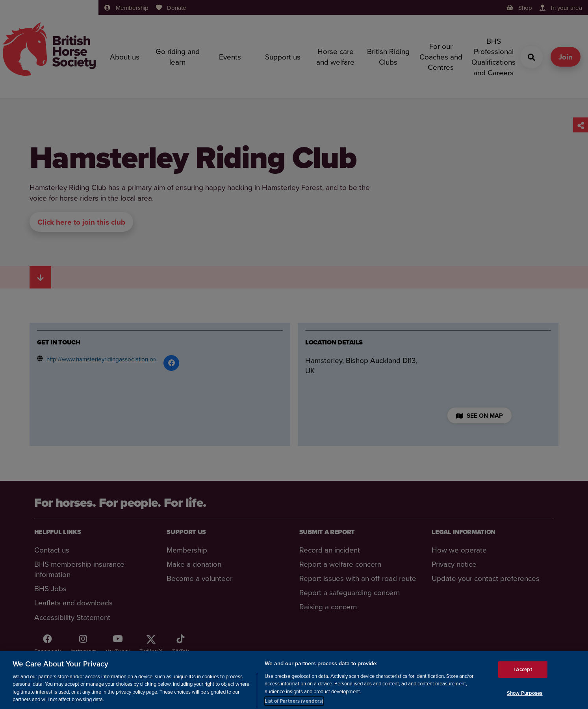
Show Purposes (525, 697)
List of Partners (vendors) (294, 705)
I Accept (523, 673)
